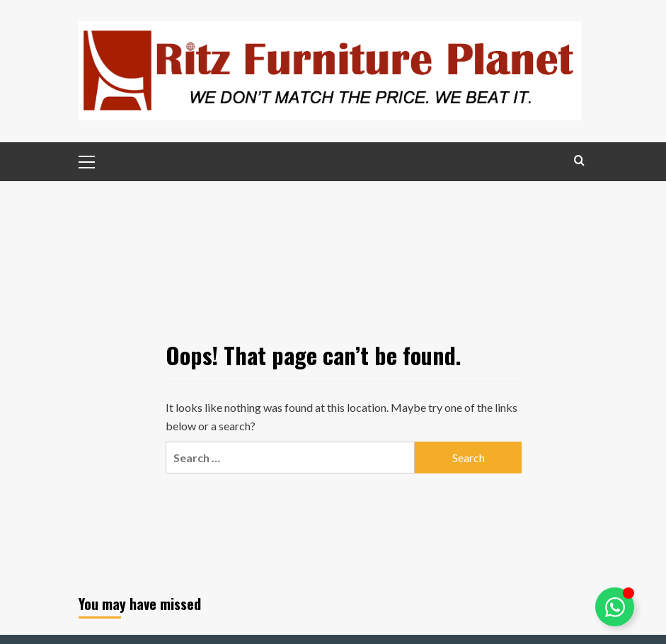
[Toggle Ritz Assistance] (615, 607)
